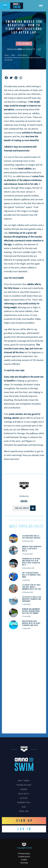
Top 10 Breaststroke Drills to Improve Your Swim (31, 575)
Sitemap (24, 863)
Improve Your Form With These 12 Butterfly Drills (32, 549)
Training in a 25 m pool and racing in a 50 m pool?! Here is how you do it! (31, 562)
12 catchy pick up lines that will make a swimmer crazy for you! (32, 587)
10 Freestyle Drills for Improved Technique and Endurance (32, 599)
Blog (13, 55)
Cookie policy (24, 856)
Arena (20, 49)
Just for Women (22, 55)
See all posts (25, 508)
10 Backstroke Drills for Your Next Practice (31, 537)
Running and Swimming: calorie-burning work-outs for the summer (31, 611)
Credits (24, 860)
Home (41, 6)
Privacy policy (24, 853)
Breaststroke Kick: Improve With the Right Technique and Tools (31, 623)
